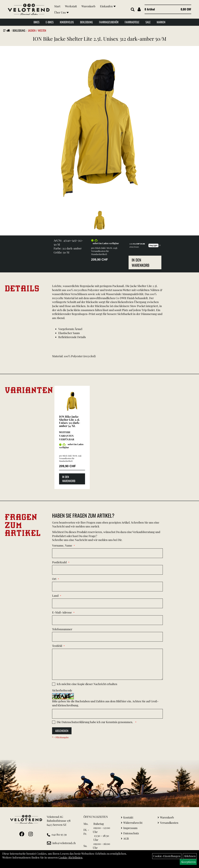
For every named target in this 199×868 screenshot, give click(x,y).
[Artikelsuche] (133, 10)
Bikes (37, 22)
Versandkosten (169, 823)
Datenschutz (131, 833)
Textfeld (57, 646)
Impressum (130, 828)
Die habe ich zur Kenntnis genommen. (95, 722)
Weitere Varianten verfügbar (67, 436)
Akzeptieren (188, 862)
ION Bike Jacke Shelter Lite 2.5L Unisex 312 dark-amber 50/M (100, 39)
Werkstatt (71, 6)
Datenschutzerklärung (76, 722)
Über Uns (61, 12)
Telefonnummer (62, 629)
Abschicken (62, 731)
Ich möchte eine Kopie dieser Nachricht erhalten (87, 684)
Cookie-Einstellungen (167, 856)
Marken (161, 22)
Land (55, 596)
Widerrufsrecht (133, 823)
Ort (54, 579)
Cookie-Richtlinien (70, 857)
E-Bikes (50, 22)
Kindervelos (67, 22)
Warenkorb (88, 6)
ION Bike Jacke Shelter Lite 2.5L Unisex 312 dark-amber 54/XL (70, 421)
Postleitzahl (59, 562)
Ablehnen (190, 856)
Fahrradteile (132, 22)
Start (57, 6)
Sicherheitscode (62, 690)
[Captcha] (107, 714)
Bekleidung (86, 22)
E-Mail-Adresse (62, 612)
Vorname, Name (62, 545)
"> (7, 30)
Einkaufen (108, 6)
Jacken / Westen (37, 30)
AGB (126, 838)
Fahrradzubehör (109, 22)
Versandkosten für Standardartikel (100, 253)
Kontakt (128, 817)
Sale (148, 22)
